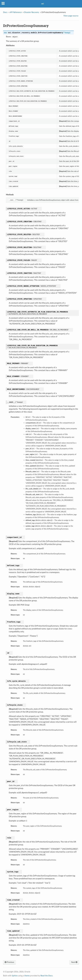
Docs (5, 12)
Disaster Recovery (32, 12)
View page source (71, 16)
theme (27, 976)
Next (74, 962)
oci (43, 4)
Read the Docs (47, 976)
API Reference (16, 12)
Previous (9, 962)
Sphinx (15, 976)
